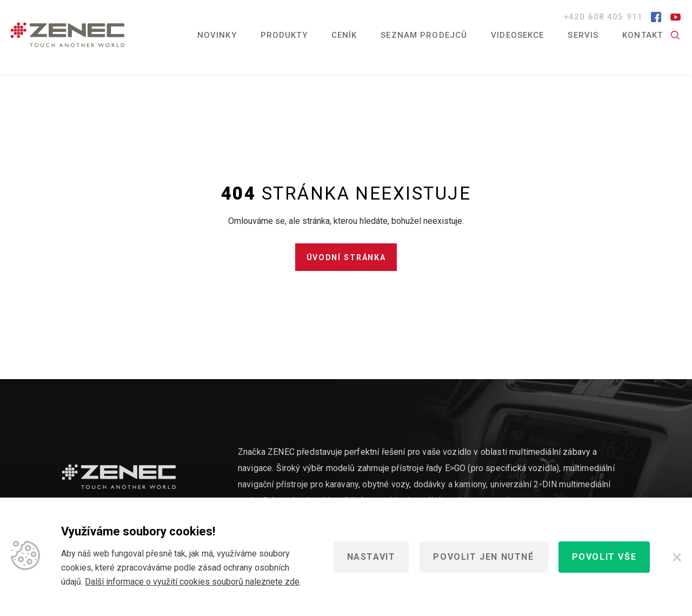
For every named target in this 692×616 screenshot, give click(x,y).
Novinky (217, 35)
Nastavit (371, 557)
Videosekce (517, 35)
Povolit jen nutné (483, 557)
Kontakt (643, 35)
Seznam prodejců (424, 35)
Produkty (284, 35)
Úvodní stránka (346, 261)
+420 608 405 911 (604, 17)
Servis (583, 35)
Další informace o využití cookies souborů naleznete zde (192, 582)
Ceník (344, 35)
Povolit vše (604, 557)
